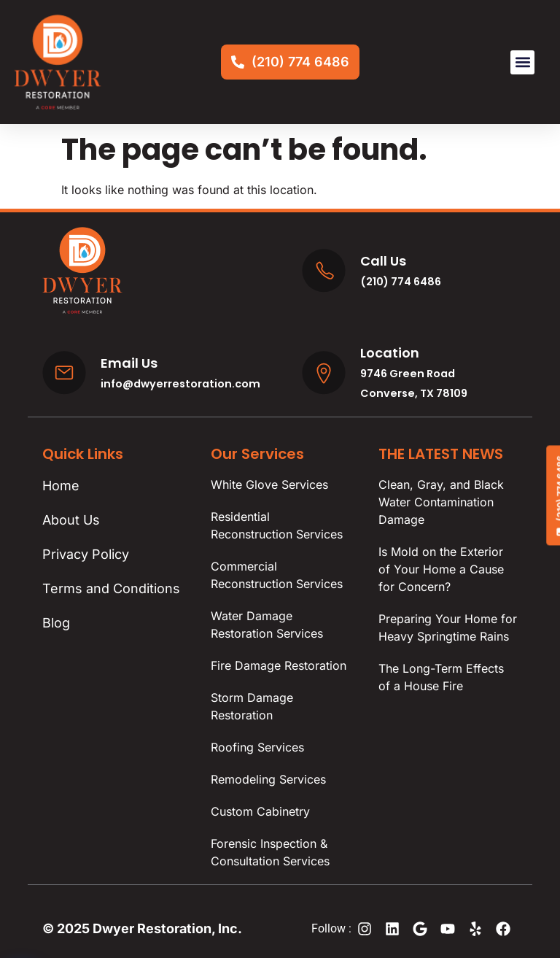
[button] (522, 62)
